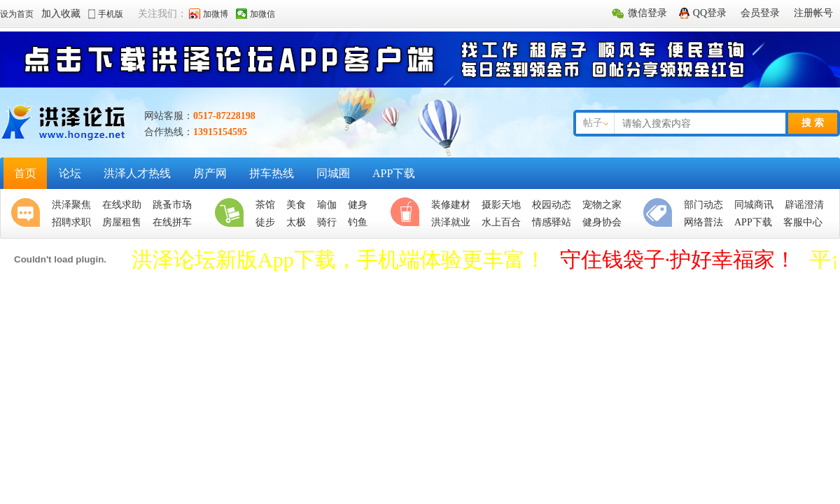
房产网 (210, 173)
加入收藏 (61, 14)
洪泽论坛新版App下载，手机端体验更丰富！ (339, 259)
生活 (232, 213)
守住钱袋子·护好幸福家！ (678, 259)
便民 (661, 213)
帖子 (593, 123)
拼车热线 (272, 173)
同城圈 (333, 173)
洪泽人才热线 (137, 173)
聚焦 (29, 213)
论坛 (70, 173)
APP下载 (394, 173)
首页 (25, 173)
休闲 (408, 213)
